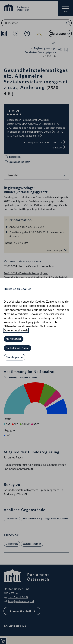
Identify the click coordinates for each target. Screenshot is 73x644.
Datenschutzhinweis (16, 330)
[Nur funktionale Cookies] (17, 348)
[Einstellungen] (15, 357)
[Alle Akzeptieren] (14, 339)
